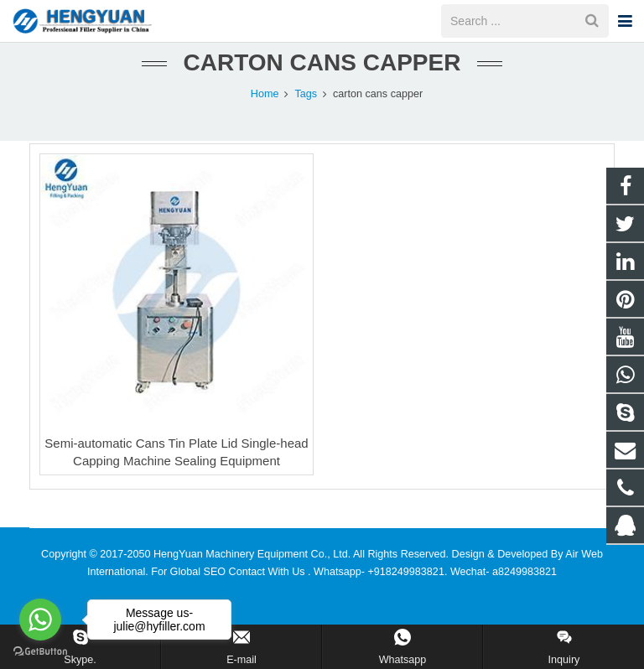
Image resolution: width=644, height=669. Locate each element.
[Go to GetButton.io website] (40, 652)
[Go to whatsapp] (40, 620)
